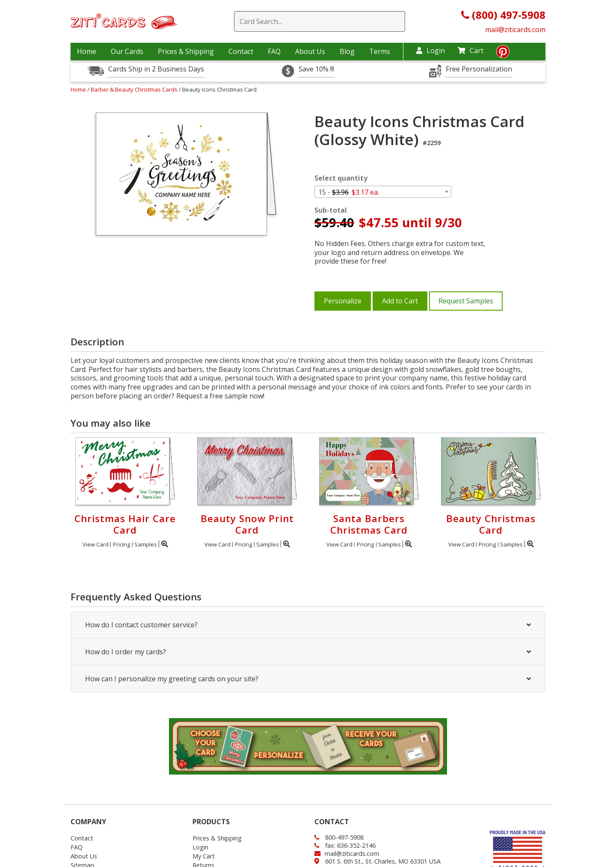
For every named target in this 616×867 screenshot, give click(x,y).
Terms (380, 51)
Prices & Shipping (186, 51)
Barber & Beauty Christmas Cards (135, 89)
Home (87, 51)
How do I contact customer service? (308, 625)
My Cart (204, 856)
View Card (96, 544)
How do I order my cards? (308, 652)
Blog (347, 51)
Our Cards (127, 51)
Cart (471, 50)
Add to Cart (400, 301)
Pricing (121, 544)
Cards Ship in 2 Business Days (156, 69)
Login (431, 50)
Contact (241, 51)
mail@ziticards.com (515, 30)
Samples (146, 544)
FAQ (274, 51)
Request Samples (466, 301)
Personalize (343, 301)
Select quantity (341, 178)
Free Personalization (479, 69)
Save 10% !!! (316, 69)
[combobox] (383, 192)
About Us (310, 51)
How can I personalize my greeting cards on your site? (308, 679)
